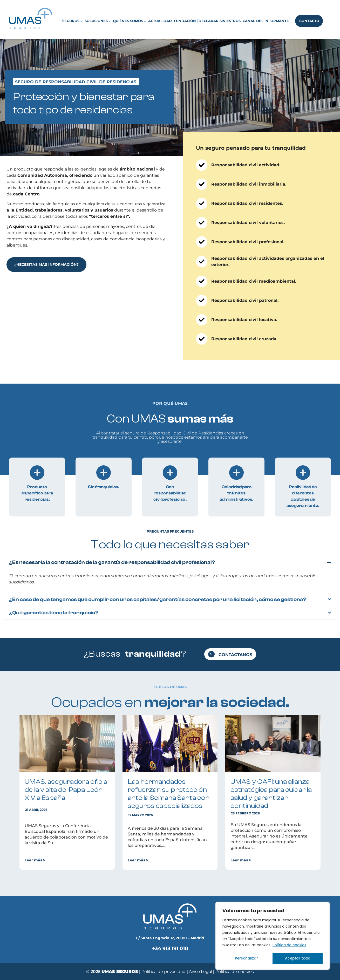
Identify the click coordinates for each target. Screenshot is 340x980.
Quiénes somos (130, 21)
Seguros (72, 21)
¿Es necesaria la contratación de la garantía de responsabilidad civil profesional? (112, 562)
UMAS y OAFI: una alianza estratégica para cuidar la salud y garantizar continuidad (271, 794)
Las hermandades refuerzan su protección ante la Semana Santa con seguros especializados (169, 794)
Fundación (185, 21)
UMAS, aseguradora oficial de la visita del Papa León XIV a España (67, 790)
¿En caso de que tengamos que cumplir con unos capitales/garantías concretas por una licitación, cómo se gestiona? (158, 599)
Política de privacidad (164, 972)
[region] (273, 936)
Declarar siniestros (220, 21)
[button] (170, 562)
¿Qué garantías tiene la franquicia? (54, 613)
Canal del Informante (266, 21)
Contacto (309, 21)
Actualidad (160, 21)
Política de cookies (289, 945)
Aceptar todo (297, 958)
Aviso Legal (201, 972)
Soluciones (98, 21)
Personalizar (246, 958)
